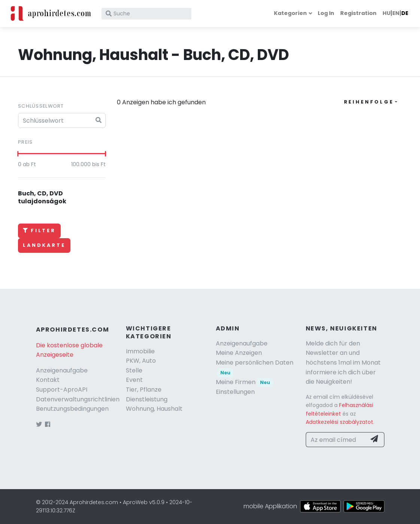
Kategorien (290, 13)
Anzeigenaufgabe (62, 370)
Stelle (134, 370)
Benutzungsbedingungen (72, 409)
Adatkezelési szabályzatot (339, 422)
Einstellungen (235, 392)
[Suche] (146, 14)
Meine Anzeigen (239, 353)
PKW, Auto (141, 361)
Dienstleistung (147, 399)
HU (386, 13)
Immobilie (140, 351)
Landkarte (44, 245)
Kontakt (48, 380)
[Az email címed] (336, 440)
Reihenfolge (369, 102)
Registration (358, 13)
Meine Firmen (245, 382)
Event (134, 380)
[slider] (18, 154)
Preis (25, 142)
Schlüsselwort (41, 106)
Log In (326, 13)
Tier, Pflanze (144, 390)
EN (396, 13)
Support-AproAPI (62, 390)
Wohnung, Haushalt (154, 409)
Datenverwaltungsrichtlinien (78, 399)
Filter (39, 230)
